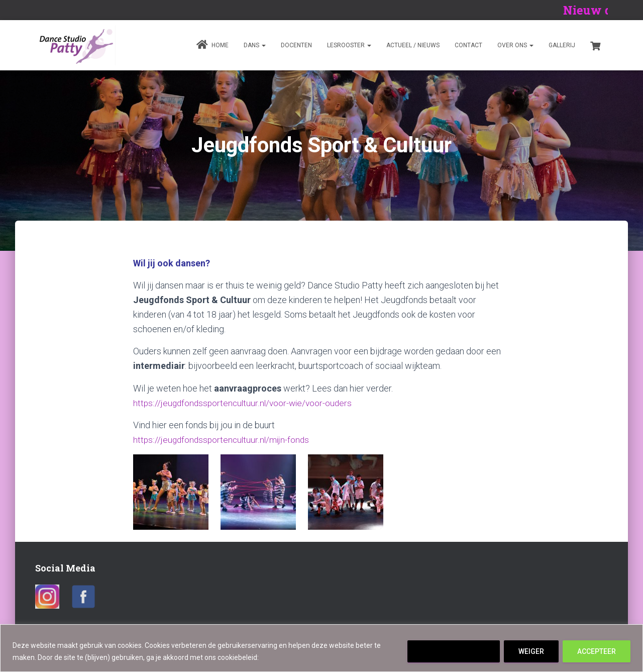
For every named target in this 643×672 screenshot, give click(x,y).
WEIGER (531, 651)
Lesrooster (349, 45)
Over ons (515, 45)
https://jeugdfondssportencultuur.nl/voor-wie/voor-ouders (245, 403)
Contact (468, 45)
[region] (321, 648)
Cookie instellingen (454, 651)
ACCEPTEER (597, 651)
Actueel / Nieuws (413, 45)
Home (212, 45)
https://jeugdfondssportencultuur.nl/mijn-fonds (223, 440)
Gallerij (562, 45)
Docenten (296, 45)
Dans (255, 45)
